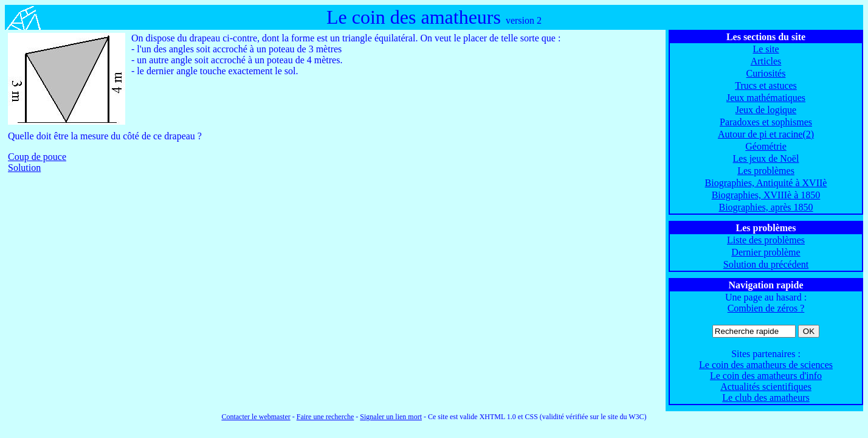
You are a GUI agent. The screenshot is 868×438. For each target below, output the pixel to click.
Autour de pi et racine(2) (766, 134)
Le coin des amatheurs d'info (766, 376)
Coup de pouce (37, 157)
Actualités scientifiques (766, 387)
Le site (766, 49)
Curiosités (766, 73)
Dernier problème (766, 252)
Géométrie (766, 146)
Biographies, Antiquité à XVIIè (766, 183)
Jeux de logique (766, 110)
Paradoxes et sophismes (766, 122)
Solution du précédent (766, 264)
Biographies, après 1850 (766, 207)
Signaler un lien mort (391, 417)
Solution (24, 168)
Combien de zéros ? (766, 308)
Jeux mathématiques (766, 98)
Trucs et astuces (766, 85)
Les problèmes (766, 171)
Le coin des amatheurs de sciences (766, 365)
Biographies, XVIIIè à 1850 (766, 195)
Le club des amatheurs (766, 398)
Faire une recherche (325, 417)
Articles (766, 61)
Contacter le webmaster (256, 417)
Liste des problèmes (766, 240)
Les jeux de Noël (766, 158)
